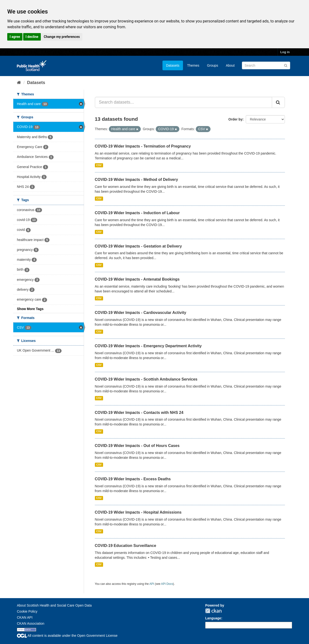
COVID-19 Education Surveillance (126, 546)
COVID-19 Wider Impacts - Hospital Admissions (138, 512)
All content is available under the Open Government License (67, 636)
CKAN (213, 611)
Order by (235, 119)
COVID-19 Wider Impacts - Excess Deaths (133, 479)
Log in (285, 52)
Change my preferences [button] (62, 37)
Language (213, 618)
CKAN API (25, 617)
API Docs (167, 584)
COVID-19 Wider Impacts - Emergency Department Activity (148, 346)
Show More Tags (30, 309)
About (230, 65)
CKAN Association (31, 623)
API (152, 584)
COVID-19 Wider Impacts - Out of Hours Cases (137, 446)
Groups (212, 65)
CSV (99, 165)
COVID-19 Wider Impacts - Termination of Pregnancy (143, 146)
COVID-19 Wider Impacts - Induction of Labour (137, 213)
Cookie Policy (27, 611)
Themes (193, 65)
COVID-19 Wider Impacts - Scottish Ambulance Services (146, 379)
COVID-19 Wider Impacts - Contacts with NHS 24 (139, 413)
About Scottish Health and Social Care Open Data (54, 605)
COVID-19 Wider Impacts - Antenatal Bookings (137, 279)
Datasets (173, 65)
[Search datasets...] (184, 102)
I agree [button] (15, 37)
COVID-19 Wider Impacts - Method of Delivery (137, 180)
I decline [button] (32, 37)
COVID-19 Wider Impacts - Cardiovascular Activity (141, 313)
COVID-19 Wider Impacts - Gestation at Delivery (138, 246)
